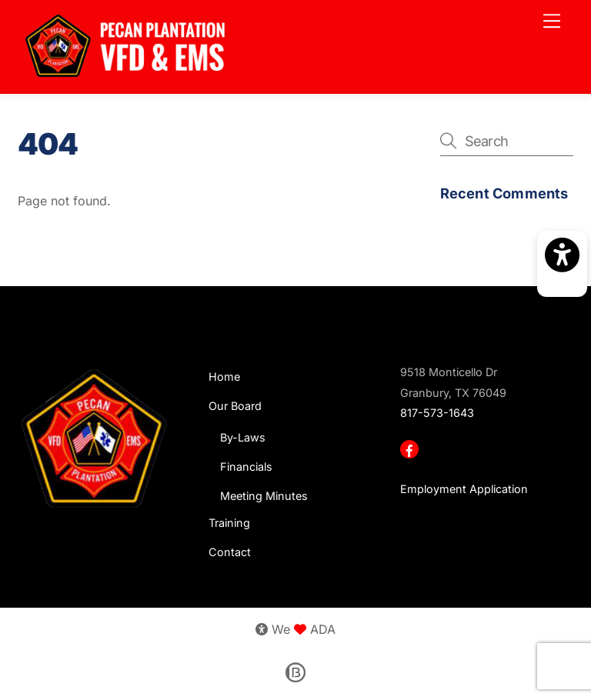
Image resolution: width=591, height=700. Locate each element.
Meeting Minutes (264, 496)
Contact (230, 552)
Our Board (235, 406)
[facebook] (411, 448)
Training (229, 523)
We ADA (295, 629)
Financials (246, 467)
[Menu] (552, 21)
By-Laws (243, 437)
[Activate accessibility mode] (562, 264)
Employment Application (464, 489)
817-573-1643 (437, 413)
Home (224, 377)
